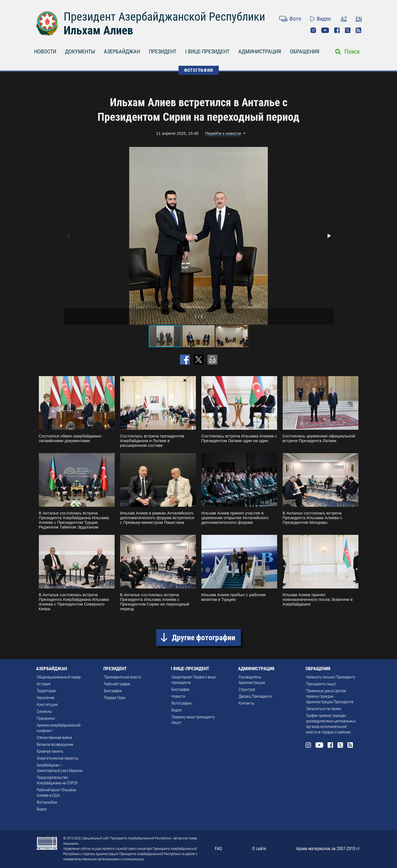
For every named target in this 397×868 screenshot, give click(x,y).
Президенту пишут (321, 684)
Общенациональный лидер (59, 677)
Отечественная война (54, 738)
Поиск (352, 52)
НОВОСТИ (45, 51)
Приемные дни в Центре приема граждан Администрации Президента (330, 696)
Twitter (348, 30)
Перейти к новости (223, 133)
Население (46, 698)
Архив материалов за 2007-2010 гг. (329, 849)
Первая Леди (115, 698)
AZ (344, 19)
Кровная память (50, 751)
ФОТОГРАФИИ (199, 70)
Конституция (47, 705)
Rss (358, 30)
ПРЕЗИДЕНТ (163, 51)
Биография (113, 691)
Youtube (325, 30)
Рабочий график (117, 684)
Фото (295, 19)
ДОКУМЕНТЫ (80, 51)
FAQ (218, 849)
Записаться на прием (324, 709)
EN (359, 19)
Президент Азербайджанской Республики (164, 17)
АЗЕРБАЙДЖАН (122, 51)
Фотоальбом (47, 802)
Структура (247, 689)
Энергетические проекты (58, 758)
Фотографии (181, 703)
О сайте (259, 849)
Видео (324, 19)
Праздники (46, 718)
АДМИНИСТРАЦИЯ (260, 51)
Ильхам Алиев (98, 30)
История (44, 684)
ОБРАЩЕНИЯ (305, 51)
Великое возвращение (55, 744)
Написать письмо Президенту (331, 677)
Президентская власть (123, 677)
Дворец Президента (255, 696)
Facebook (337, 30)
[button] (329, 236)
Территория (46, 691)
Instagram (313, 30)
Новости (178, 696)
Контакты (247, 703)
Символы (44, 711)
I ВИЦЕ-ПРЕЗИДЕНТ (207, 51)
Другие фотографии (204, 638)
